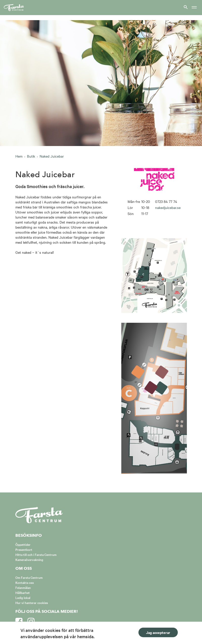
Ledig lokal (23, 597)
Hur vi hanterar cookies (32, 602)
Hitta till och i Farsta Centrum (36, 554)
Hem (19, 156)
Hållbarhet (23, 592)
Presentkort (24, 549)
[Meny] (194, 8)
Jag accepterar (158, 632)
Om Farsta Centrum (29, 577)
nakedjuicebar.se (168, 207)
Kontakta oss (25, 582)
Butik (31, 156)
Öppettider (23, 544)
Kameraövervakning (29, 559)
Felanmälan (23, 587)
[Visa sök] (185, 7)
